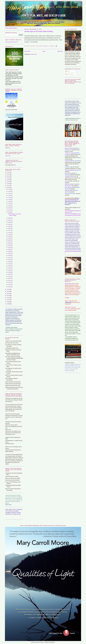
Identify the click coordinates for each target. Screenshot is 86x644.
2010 (8, 300)
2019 (8, 181)
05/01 (10, 253)
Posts (68, 71)
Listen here (8, 156)
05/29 (10, 245)
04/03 (10, 262)
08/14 (10, 226)
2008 (8, 304)
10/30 (10, 202)
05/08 (10, 251)
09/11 (10, 220)
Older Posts (60, 51)
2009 (8, 302)
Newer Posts (27, 51)
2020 (8, 179)
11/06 (10, 200)
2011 (8, 298)
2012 (8, 296)
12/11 (10, 189)
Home (44, 51)
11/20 (10, 195)
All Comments (70, 74)
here (9, 148)
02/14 (10, 276)
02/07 (10, 278)
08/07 (10, 228)
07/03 (10, 235)
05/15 (10, 249)
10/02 (10, 210)
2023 (8, 173)
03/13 (10, 268)
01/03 (10, 287)
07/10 (10, 233)
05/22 (10, 247)
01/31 (10, 280)
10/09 (10, 208)
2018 (8, 183)
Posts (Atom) (34, 54)
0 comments (51, 46)
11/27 (10, 193)
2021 (8, 177)
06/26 (10, 237)
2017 (8, 185)
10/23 (10, 204)
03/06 (10, 270)
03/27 (10, 264)
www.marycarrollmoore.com (12, 42)
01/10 (10, 285)
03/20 (10, 266)
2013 (8, 294)
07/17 (10, 231)
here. (28, 42)
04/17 (10, 258)
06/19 (10, 239)
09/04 (10, 222)
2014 (8, 291)
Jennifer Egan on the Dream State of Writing (39, 31)
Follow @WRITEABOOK (11, 28)
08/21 (10, 224)
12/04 (10, 191)
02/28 (10, 272)
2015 (8, 289)
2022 (8, 175)
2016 (8, 187)
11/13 (10, 198)
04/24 (10, 255)
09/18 (10, 218)
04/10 (10, 260)
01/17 (10, 283)
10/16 (10, 206)
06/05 (10, 243)
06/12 (10, 241)
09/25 (10, 212)
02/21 (10, 274)
